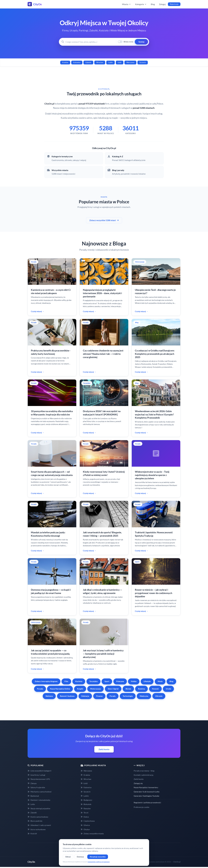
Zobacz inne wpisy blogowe (46, 681)
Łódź (120, 62)
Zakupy (32, 783)
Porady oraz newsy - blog (144, 771)
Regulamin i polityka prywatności (147, 802)
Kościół (32, 833)
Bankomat (33, 796)
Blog (153, 4)
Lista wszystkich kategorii (39, 771)
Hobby (134, 681)
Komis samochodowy (38, 817)
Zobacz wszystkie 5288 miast (104, 220)
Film (66, 681)
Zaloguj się (138, 783)
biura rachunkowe (37, 829)
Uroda (168, 689)
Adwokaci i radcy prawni (39, 825)
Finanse (99, 696)
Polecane (120, 681)
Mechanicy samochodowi (40, 792)
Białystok (86, 804)
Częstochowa (88, 821)
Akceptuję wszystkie (98, 857)
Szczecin (143, 62)
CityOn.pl (177, 862)
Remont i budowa (67, 696)
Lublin (110, 62)
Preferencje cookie (141, 807)
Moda (160, 681)
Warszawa (130, 62)
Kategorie (141, 4)
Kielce (85, 817)
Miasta (126, 4)
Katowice (77, 62)
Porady (113, 696)
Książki (80, 689)
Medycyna (144, 696)
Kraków (65, 62)
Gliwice (85, 825)
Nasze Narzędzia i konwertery (146, 787)
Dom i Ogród (113, 689)
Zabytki (32, 813)
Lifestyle (147, 681)
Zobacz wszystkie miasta (92, 833)
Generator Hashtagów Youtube (146, 796)
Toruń (84, 813)
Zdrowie (159, 696)
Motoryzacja (95, 689)
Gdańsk (88, 62)
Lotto (31, 804)
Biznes (128, 689)
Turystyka (93, 681)
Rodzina (141, 689)
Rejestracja (174, 4)
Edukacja (85, 696)
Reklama (49, 696)
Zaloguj (162, 4)
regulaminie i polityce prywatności (99, 862)
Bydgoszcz (86, 800)
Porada (40, 689)
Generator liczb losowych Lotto (147, 792)
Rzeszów (86, 808)
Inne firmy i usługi (36, 775)
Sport (107, 681)
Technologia (128, 696)
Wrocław (100, 62)
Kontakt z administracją (143, 775)
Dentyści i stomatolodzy (39, 800)
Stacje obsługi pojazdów (39, 808)
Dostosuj (80, 857)
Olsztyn (85, 829)
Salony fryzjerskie (36, 787)
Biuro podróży (35, 821)
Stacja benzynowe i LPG (39, 779)
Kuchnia (79, 681)
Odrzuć (68, 857)
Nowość (155, 689)
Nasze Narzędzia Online (60, 689)
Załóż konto (104, 749)
